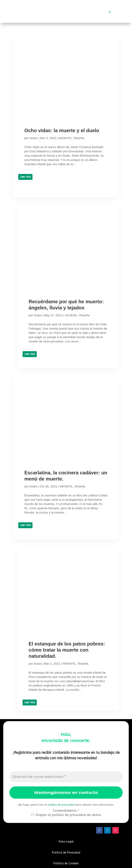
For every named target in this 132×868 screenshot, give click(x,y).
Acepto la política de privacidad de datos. (66, 815)
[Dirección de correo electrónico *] (66, 777)
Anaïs (33, 138)
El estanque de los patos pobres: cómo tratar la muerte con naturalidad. (67, 650)
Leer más (25, 177)
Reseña (79, 138)
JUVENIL (71, 315)
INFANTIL (65, 138)
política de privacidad (61, 805)
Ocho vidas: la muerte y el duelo (62, 130)
